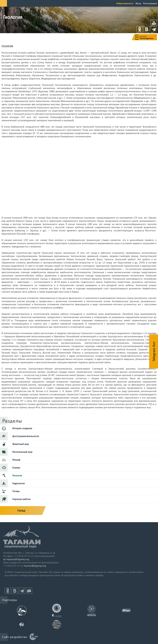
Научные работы (21, 499)
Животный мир (21, 444)
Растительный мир (22, 452)
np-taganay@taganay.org (16, 559)
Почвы (16, 491)
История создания (22, 428)
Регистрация (150, 3)
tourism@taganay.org (35, 566)
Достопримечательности (26, 436)
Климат (16, 468)
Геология (17, 475)
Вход (138, 3)
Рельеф (16, 460)
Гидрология (19, 483)
